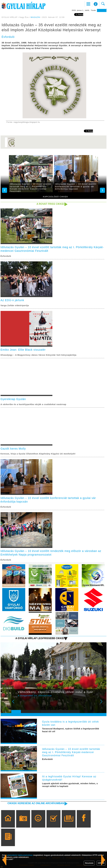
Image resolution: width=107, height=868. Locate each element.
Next (103, 703)
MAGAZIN (35, 17)
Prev (15, 703)
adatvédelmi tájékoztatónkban (20, 855)
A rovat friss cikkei (50, 204)
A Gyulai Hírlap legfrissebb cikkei (40, 638)
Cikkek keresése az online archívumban (36, 803)
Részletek (89, 863)
